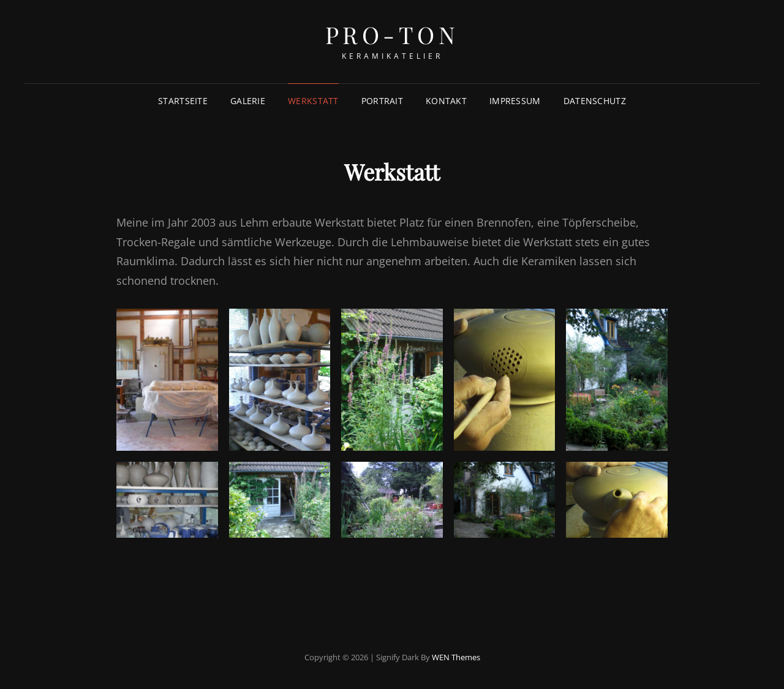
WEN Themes (456, 657)
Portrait (382, 101)
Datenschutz (595, 101)
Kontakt (446, 101)
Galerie (248, 101)
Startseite (183, 101)
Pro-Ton (392, 35)
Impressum (515, 101)
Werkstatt (313, 101)
